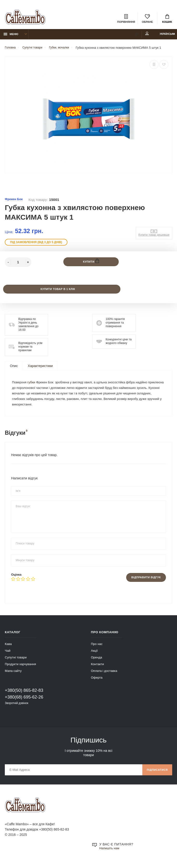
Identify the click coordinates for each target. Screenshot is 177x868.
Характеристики (40, 369)
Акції (94, 656)
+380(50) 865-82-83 (24, 695)
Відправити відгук (144, 582)
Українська (162, 36)
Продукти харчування (20, 669)
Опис (14, 369)
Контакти (98, 669)
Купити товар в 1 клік (57, 292)
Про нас (97, 649)
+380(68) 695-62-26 (24, 702)
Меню (11, 36)
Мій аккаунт (136, 36)
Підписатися (156, 776)
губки (33, 386)
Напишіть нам (110, 855)
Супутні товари (16, 662)
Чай (8, 656)
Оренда (97, 662)
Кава (8, 649)
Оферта (97, 683)
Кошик (167, 19)
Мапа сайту (13, 676)
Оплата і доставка (104, 676)
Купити (91, 263)
